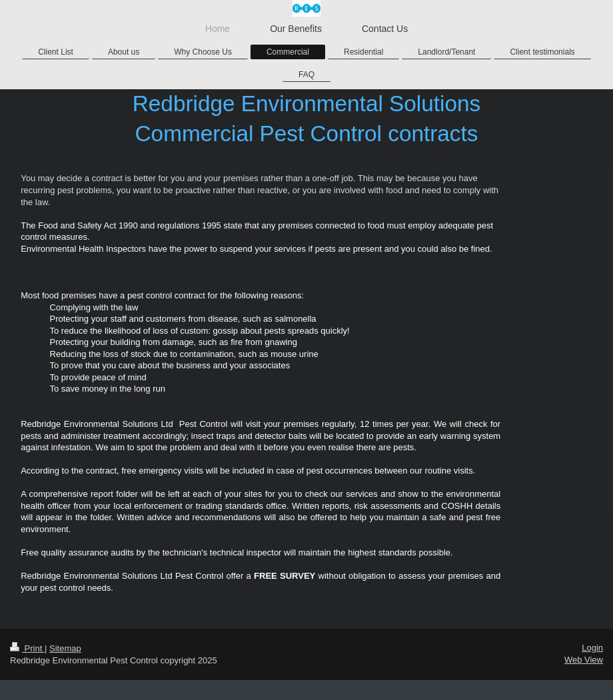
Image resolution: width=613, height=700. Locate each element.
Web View (584, 660)
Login (592, 648)
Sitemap (65, 648)
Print (27, 648)
